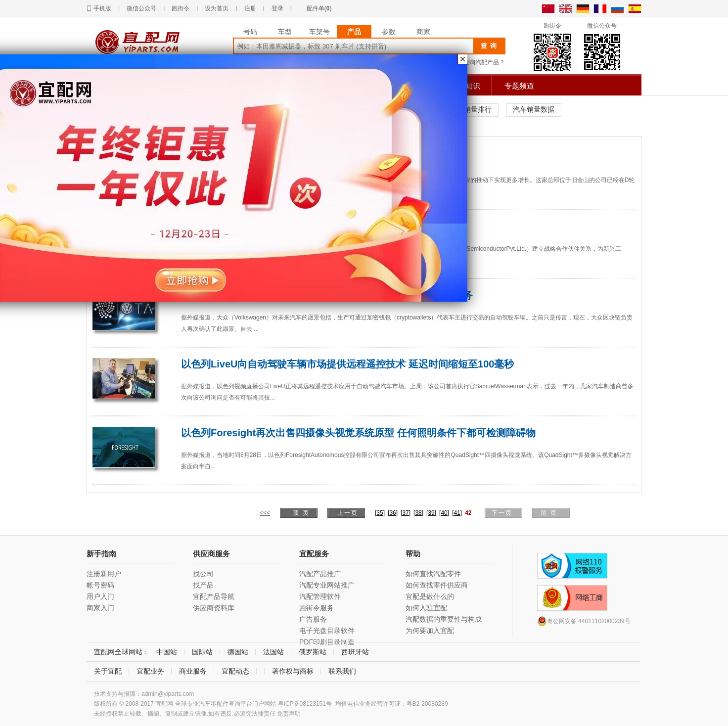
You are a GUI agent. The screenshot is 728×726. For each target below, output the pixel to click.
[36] (393, 513)
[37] (406, 513)
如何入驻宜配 (426, 608)
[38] (418, 513)
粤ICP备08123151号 (305, 704)
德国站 (238, 652)
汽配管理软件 (320, 596)
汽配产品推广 (320, 574)
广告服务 (313, 619)
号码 (250, 32)
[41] (457, 513)
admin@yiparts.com (168, 694)
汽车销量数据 (534, 109)
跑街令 (181, 8)
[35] (380, 513)
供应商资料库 (214, 608)
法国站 (273, 652)
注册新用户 (104, 574)
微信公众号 (141, 8)
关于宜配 (108, 671)
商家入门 (100, 608)
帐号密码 (100, 585)
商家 (423, 32)
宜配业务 (150, 671)
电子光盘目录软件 (327, 631)
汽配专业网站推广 (327, 585)
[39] (431, 513)
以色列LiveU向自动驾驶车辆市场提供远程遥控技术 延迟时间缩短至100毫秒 (347, 364)
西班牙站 (355, 652)
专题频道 (519, 86)
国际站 (202, 652)
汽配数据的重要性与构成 (444, 619)
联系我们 (342, 671)
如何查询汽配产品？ (478, 62)
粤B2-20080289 (427, 704)
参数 (389, 32)
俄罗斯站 (313, 652)
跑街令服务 (317, 608)
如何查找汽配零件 (433, 574)
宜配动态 (235, 671)
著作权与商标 (293, 671)
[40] (444, 513)
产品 (354, 32)
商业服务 (193, 671)
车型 (285, 32)
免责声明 (289, 714)
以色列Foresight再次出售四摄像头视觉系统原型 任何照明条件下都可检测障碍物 (358, 433)
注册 (250, 8)
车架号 (319, 32)
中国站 (167, 652)
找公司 (203, 574)
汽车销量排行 (471, 109)
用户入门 (100, 596)
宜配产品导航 (214, 596)
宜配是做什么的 (430, 596)
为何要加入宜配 (430, 631)
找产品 (203, 585)
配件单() (319, 8)
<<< (265, 513)
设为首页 (217, 8)
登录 (277, 8)
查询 (490, 46)
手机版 (102, 8)
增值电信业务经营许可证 (368, 704)
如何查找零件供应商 (437, 585)
